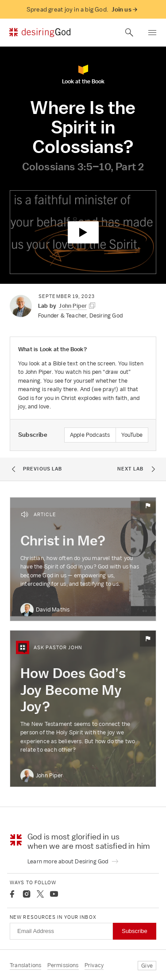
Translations (25, 965)
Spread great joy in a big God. (82, 10)
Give (147, 966)
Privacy (94, 965)
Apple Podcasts (90, 435)
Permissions (63, 965)
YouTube (132, 435)
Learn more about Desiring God (73, 861)
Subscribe (135, 931)
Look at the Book (83, 74)
